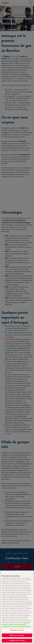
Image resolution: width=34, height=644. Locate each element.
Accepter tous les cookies (17, 641)
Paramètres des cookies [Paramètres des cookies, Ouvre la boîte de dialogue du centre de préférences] (17, 630)
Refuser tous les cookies (17, 635)
